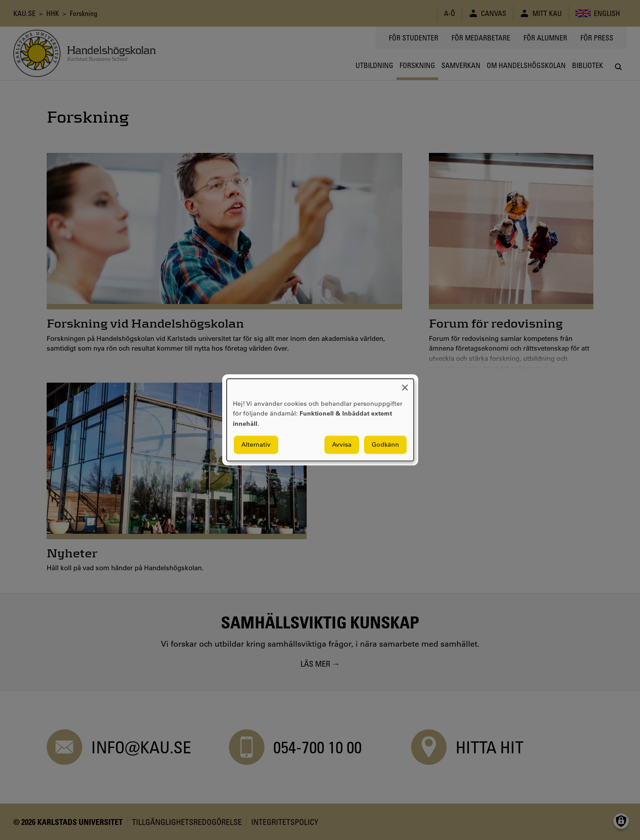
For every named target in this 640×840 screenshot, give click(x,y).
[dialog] (320, 420)
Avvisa (342, 445)
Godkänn (385, 445)
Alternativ (256, 445)
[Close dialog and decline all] (405, 384)
